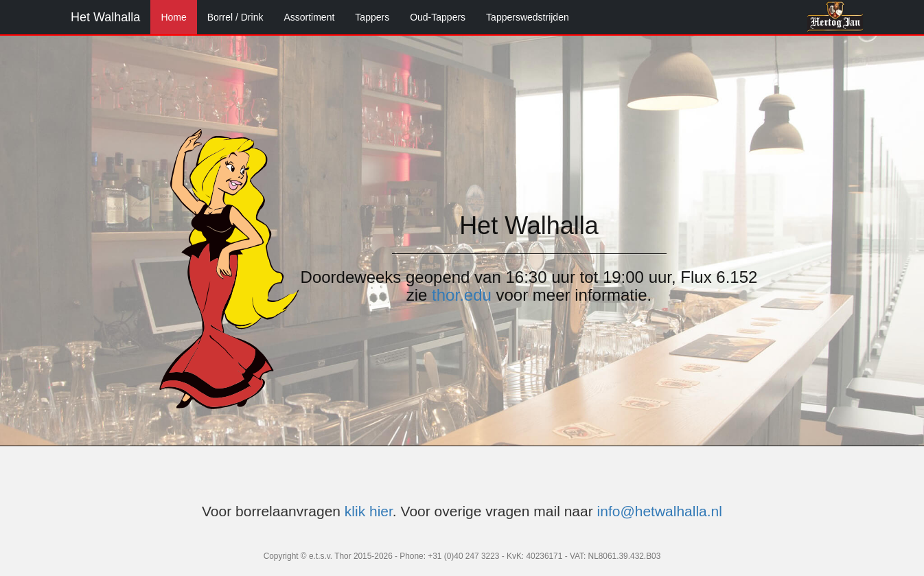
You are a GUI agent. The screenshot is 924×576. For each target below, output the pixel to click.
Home (173, 17)
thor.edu (462, 295)
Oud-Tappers (438, 17)
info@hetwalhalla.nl (660, 511)
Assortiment (309, 17)
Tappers (372, 17)
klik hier (369, 511)
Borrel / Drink (235, 17)
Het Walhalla (105, 17)
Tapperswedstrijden (528, 17)
